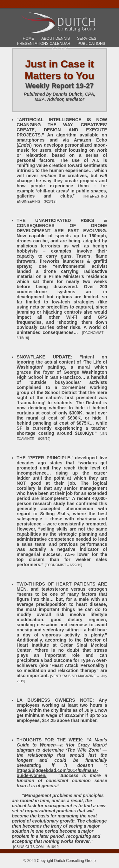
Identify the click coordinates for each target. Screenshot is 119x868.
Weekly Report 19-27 (60, 86)
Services (87, 38)
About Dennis (56, 38)
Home (29, 38)
